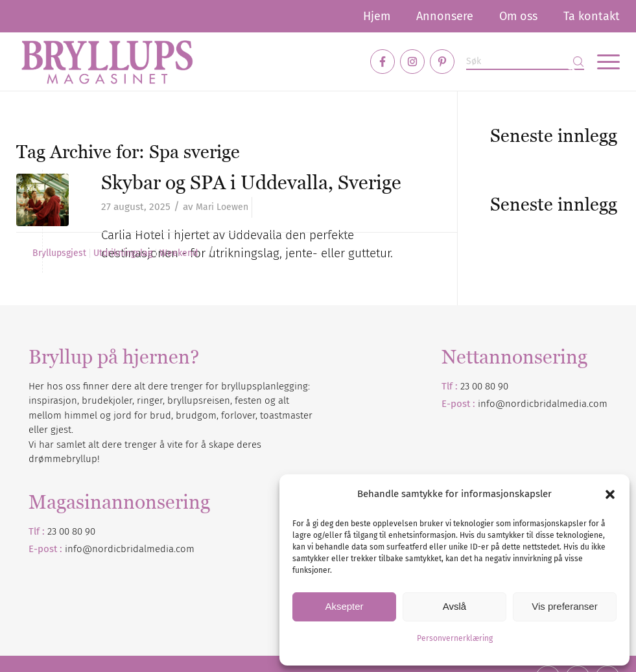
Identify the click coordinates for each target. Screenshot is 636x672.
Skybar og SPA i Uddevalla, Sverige (251, 182)
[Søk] (525, 62)
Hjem (377, 16)
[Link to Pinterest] (442, 62)
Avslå (454, 606)
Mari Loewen (222, 207)
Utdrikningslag (123, 253)
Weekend (179, 253)
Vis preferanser (564, 606)
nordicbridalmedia (133, 549)
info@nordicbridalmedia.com (543, 404)
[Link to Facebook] (383, 62)
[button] (610, 494)
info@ (78, 549)
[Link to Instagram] (412, 62)
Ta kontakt (592, 16)
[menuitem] (377, 16)
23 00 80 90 (484, 386)
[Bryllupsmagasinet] (107, 62)
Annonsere (445, 16)
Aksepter (344, 606)
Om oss (518, 16)
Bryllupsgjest (59, 253)
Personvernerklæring (455, 638)
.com (184, 549)
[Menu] (602, 62)
